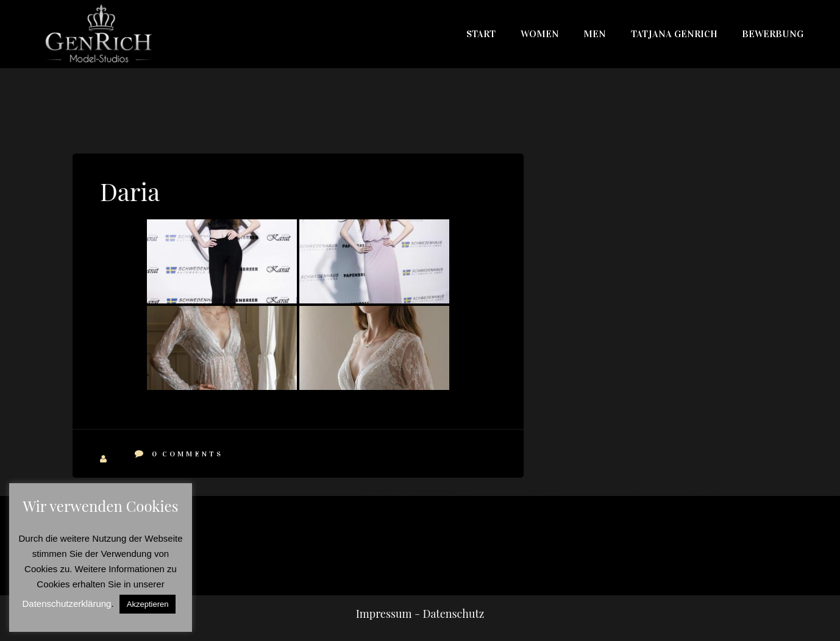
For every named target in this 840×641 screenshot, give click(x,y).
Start (481, 34)
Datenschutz (453, 614)
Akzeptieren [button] (148, 604)
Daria (130, 191)
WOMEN (540, 34)
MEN (595, 34)
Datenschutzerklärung (67, 604)
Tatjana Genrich (674, 34)
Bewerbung (773, 34)
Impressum (384, 614)
